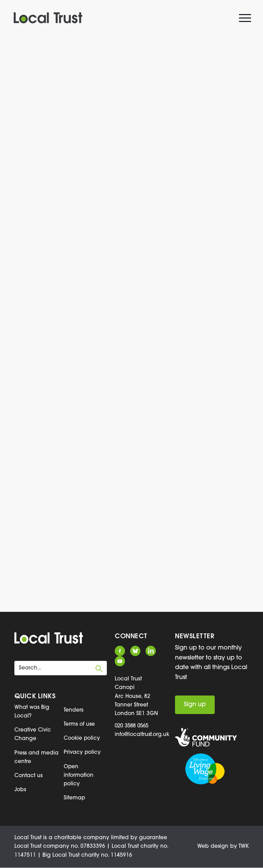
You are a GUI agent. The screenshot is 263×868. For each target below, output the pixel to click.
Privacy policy (82, 753)
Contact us (29, 776)
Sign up (195, 705)
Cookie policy (82, 739)
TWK (243, 847)
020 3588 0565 (133, 726)
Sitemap (74, 798)
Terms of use (80, 724)
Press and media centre (32, 757)
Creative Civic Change (33, 735)
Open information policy (79, 776)
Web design (212, 847)
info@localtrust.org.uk (142, 735)
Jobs (21, 790)
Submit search (99, 669)
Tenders (74, 710)
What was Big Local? (32, 712)
